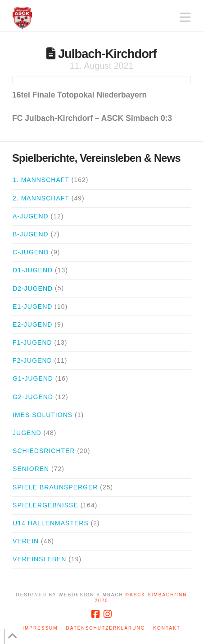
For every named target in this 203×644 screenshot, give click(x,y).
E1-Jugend (32, 306)
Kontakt (167, 628)
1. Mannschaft (41, 180)
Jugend (27, 433)
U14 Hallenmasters (51, 523)
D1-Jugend (33, 270)
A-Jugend (31, 216)
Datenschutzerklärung (106, 628)
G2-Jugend (33, 397)
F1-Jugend (32, 342)
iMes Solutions (43, 415)
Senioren (31, 469)
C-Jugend (31, 252)
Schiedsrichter (44, 451)
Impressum (40, 628)
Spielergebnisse (45, 505)
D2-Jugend (33, 289)
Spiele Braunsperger (55, 487)
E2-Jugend (32, 324)
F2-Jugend (32, 360)
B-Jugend (31, 234)
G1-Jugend (33, 378)
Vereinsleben (39, 559)
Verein (26, 541)
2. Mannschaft (41, 198)
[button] (185, 18)
